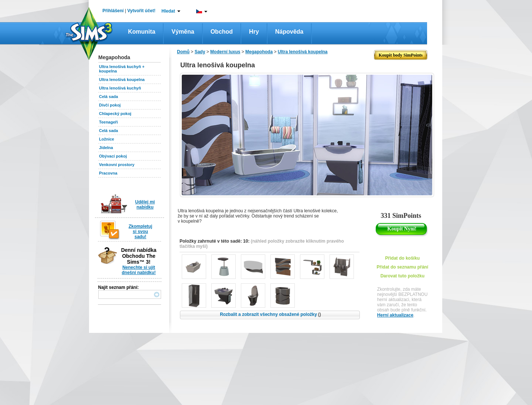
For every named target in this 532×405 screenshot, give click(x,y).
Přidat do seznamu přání (403, 267)
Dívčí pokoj (110, 105)
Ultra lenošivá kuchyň (120, 88)
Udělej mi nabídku (145, 205)
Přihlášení (113, 11)
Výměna (183, 32)
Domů (183, 52)
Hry (254, 32)
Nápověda (289, 32)
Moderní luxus (225, 52)
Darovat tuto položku (403, 276)
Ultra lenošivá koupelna (122, 80)
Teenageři (108, 122)
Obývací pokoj (113, 156)
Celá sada (108, 97)
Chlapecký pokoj (115, 114)
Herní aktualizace (395, 315)
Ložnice (107, 139)
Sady (200, 52)
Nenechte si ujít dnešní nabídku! (139, 270)
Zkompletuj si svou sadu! (140, 232)
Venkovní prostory (117, 165)
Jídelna (106, 148)
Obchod (222, 32)
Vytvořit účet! (141, 11)
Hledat (168, 11)
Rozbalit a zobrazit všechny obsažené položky (270, 314)
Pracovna (108, 173)
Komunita (142, 32)
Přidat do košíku (403, 258)
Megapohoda (259, 52)
